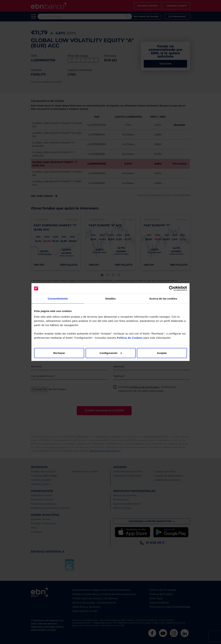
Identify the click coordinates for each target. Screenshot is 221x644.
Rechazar (59, 353)
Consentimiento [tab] (58, 299)
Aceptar (162, 353)
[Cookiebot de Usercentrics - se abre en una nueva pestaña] (172, 288)
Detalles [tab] (110, 299)
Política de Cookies (130, 338)
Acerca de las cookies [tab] (163, 299)
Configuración (111, 353)
